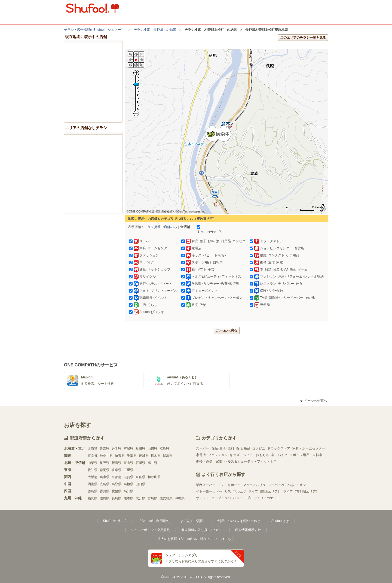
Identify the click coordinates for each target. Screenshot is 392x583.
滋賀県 (128, 477)
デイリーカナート (267, 498)
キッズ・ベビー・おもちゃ (249, 455)
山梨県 (93, 463)
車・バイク (279, 455)
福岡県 (93, 498)
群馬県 (168, 456)
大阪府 (93, 477)
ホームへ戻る (227, 330)
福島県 (164, 449)
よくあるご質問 (192, 521)
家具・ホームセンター (309, 448)
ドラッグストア (279, 448)
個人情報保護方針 (248, 530)
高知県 (128, 491)
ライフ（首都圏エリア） (301, 491)
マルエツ (240, 491)
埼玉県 (120, 456)
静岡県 (105, 470)
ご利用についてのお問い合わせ (237, 521)
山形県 (152, 449)
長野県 (105, 463)
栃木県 (156, 456)
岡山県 (93, 484)
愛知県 (93, 470)
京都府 (117, 477)
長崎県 (117, 498)
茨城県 (144, 456)
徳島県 (93, 491)
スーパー (203, 448)
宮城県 (128, 449)
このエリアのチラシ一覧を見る (303, 38)
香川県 (105, 491)
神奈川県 (106, 456)
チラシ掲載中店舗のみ (161, 227)
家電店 (201, 455)
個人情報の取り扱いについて (203, 530)
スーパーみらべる (281, 485)
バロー (238, 498)
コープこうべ (221, 498)
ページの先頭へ (314, 401)
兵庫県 (105, 477)
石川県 (140, 463)
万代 (228, 491)
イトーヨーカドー (209, 491)
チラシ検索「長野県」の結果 (155, 30)
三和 (248, 498)
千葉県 (132, 456)
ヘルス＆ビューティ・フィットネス (250, 461)
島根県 (128, 484)
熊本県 (128, 498)
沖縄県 (180, 498)
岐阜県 (117, 470)
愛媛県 (117, 491)
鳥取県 (117, 484)
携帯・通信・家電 (209, 461)
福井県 (152, 463)
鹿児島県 (166, 498)
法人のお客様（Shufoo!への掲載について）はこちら (196, 539)
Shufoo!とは (280, 521)
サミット (203, 498)
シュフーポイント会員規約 (151, 530)
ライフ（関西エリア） (265, 491)
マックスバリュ (254, 485)
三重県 (128, 470)
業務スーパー (206, 485)
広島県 (105, 484)
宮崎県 (152, 498)
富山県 (128, 463)
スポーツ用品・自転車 (306, 455)
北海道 (93, 449)
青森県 (105, 449)
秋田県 (140, 449)
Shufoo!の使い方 (115, 521)
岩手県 (117, 449)
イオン (301, 485)
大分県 (140, 498)
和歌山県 (154, 477)
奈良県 (140, 477)
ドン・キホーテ (229, 485)
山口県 (140, 484)
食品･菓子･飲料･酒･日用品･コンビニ (238, 448)
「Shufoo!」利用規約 (154, 521)
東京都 (93, 456)
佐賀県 (105, 498)
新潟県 (117, 463)
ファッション (218, 455)
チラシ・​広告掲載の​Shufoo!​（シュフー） (94, 30)
